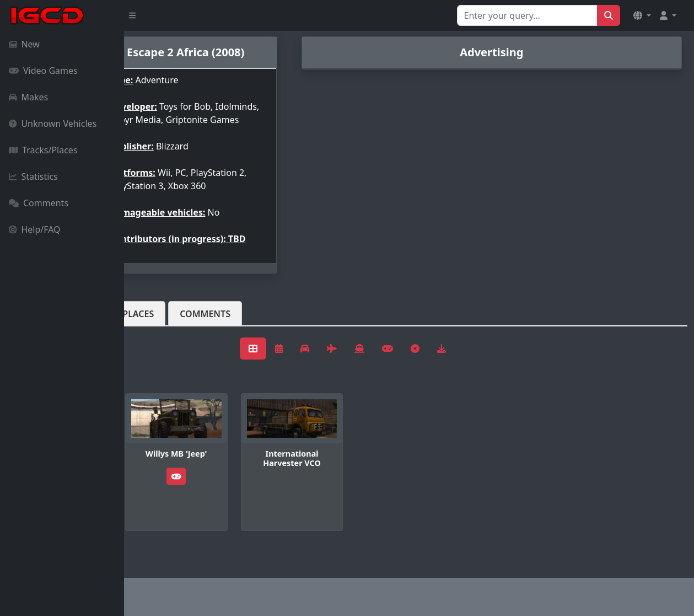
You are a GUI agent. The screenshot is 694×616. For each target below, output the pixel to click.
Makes (28, 97)
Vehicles (164, 331)
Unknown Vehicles (53, 124)
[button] (642, 15)
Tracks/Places (43, 150)
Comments (39, 203)
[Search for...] (527, 15)
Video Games (43, 71)
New (24, 44)
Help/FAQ (35, 229)
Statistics (33, 176)
